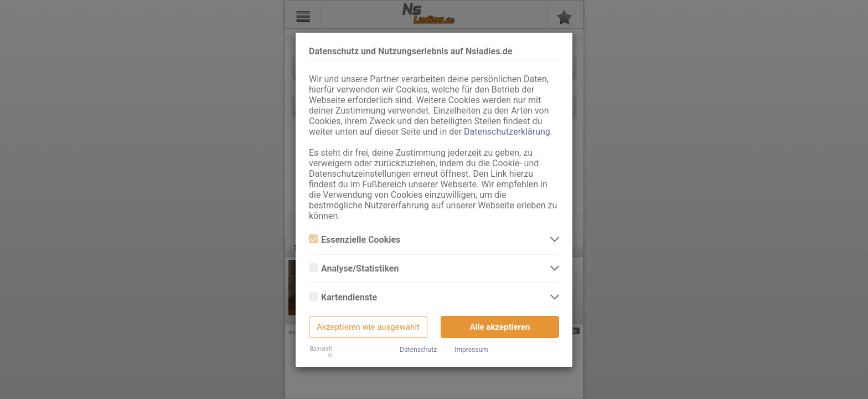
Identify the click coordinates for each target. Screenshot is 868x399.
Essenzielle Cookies (355, 240)
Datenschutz (418, 350)
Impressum (471, 350)
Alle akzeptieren (500, 327)
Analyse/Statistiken (354, 268)
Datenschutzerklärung (507, 132)
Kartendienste (343, 297)
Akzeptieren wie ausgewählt (368, 327)
